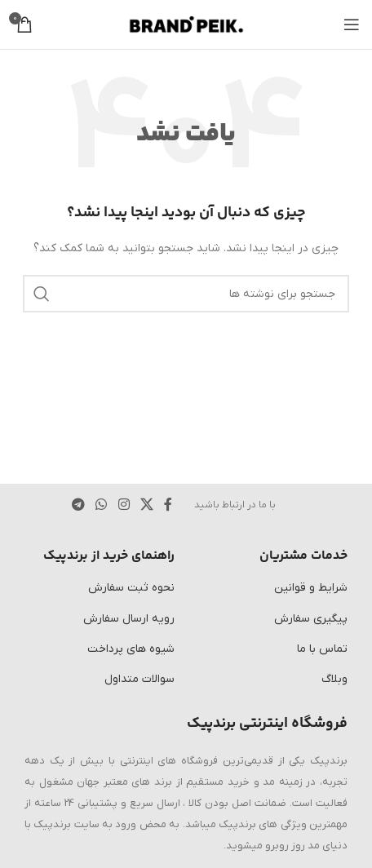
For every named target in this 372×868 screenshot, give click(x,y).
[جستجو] (186, 294)
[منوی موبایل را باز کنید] (352, 24)
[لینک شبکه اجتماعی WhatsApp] (102, 505)
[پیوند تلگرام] (78, 505)
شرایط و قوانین (311, 588)
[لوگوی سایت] (186, 24)
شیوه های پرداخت (131, 649)
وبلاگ (334, 679)
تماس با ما (322, 649)
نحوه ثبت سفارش (131, 588)
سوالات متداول (139, 679)
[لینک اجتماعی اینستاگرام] (124, 505)
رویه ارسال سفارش (129, 619)
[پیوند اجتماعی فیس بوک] (168, 505)
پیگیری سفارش (311, 619)
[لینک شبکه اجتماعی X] (146, 505)
